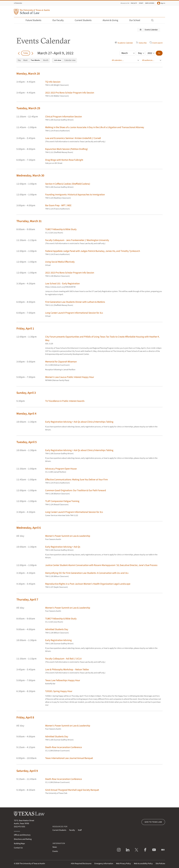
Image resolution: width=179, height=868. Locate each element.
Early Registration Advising (58, 640)
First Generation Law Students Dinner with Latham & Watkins (75, 302)
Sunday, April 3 (26, 393)
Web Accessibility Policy (143, 864)
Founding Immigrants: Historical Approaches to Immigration (75, 195)
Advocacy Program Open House (61, 469)
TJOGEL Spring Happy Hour (59, 691)
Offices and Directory (22, 835)
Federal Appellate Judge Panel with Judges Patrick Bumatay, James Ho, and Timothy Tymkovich (93, 251)
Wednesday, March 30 (30, 175)
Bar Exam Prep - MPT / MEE (58, 205)
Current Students (85, 20)
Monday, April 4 (26, 414)
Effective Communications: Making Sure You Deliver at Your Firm (76, 480)
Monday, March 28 (28, 74)
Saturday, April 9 (27, 771)
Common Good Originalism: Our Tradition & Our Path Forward (76, 490)
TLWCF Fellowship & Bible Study (61, 229)
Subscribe (141, 43)
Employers (150, 3)
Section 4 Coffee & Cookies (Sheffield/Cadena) (68, 184)
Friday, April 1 (25, 329)
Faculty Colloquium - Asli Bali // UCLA (63, 659)
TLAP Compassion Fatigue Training (62, 501)
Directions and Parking (23, 839)
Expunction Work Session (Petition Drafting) (66, 149)
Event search (156, 43)
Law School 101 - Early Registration (62, 284)
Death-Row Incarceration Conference (63, 747)
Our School (136, 20)
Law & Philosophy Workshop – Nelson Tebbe (67, 670)
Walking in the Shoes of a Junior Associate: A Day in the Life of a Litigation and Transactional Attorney (95, 127)
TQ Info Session (53, 82)
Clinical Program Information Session (64, 117)
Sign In (161, 3)
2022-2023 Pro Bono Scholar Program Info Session (70, 93)
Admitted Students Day (57, 629)
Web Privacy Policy (123, 864)
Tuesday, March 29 (28, 108)
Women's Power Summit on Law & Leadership (68, 536)
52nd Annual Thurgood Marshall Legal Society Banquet (72, 790)
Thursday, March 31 (29, 221)
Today (26, 53)
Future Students (35, 20)
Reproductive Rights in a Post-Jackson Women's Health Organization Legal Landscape (88, 584)
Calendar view (70, 60)
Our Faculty (60, 20)
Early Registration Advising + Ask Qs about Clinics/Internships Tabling (79, 422)
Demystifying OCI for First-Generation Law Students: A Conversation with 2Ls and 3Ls (87, 573)
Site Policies (160, 864)
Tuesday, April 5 (27, 442)
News (55, 847)
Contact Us (18, 848)
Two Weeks (35, 60)
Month (46, 60)
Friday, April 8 (25, 717)
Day (19, 60)
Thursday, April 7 (27, 600)
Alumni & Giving (112, 20)
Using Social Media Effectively (60, 262)
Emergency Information (104, 864)
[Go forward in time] (32, 53)
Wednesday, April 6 (29, 528)
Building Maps (19, 844)
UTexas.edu (18, 3)
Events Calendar (151, 30)
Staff (141, 3)
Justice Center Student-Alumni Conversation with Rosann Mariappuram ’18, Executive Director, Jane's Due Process (101, 565)
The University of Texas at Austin (32, 864)
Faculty (134, 3)
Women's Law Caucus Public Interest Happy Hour (70, 377)
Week (25, 60)
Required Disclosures (81, 864)
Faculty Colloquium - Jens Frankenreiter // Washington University (77, 240)
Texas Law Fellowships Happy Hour (63, 680)
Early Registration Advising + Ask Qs (63, 547)
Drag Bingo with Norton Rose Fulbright (64, 160)
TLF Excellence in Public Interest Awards (65, 401)
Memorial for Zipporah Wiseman (61, 362)
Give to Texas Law (153, 822)
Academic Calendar (124, 43)
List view (58, 60)
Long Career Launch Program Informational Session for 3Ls (74, 313)
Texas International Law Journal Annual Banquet (69, 758)
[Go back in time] (19, 53)
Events (55, 851)
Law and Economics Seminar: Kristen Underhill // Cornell (73, 138)
